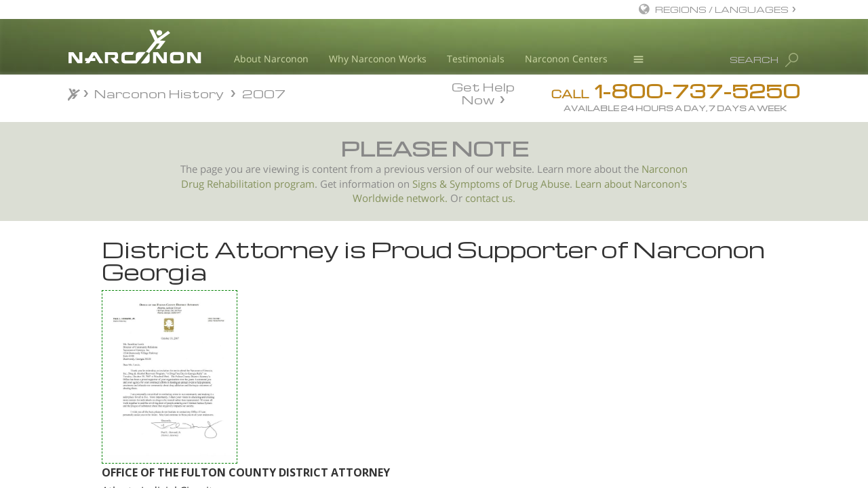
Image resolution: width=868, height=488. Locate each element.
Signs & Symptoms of (463, 184)
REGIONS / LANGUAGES (722, 9)
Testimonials (476, 59)
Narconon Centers (566, 59)
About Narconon (271, 59)
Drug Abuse (542, 184)
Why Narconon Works (378, 59)
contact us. (490, 198)
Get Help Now (483, 92)
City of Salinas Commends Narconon (149, 367)
